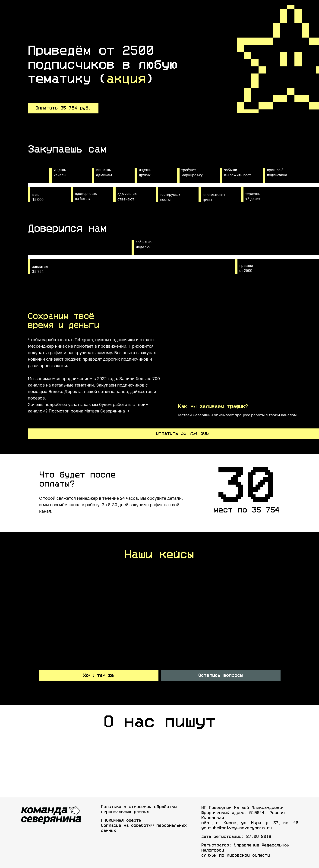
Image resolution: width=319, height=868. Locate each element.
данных (109, 831)
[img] (49, 750)
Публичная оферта (121, 821)
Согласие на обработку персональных (144, 826)
